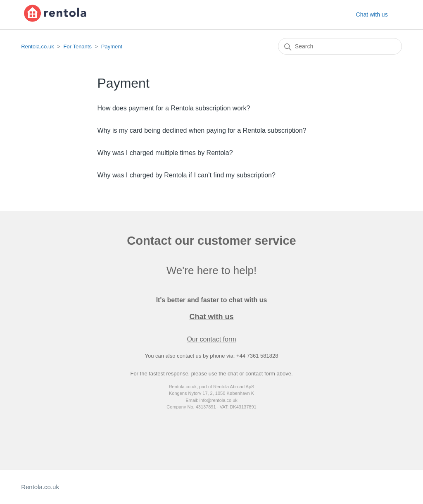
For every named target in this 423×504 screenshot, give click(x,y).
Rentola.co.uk (38, 47)
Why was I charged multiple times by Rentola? (165, 153)
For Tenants (78, 47)
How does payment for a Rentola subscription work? (174, 108)
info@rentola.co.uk (219, 400)
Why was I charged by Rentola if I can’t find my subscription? (187, 175)
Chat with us (372, 14)
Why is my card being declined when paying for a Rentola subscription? (202, 130)
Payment (112, 47)
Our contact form (211, 339)
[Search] (340, 46)
